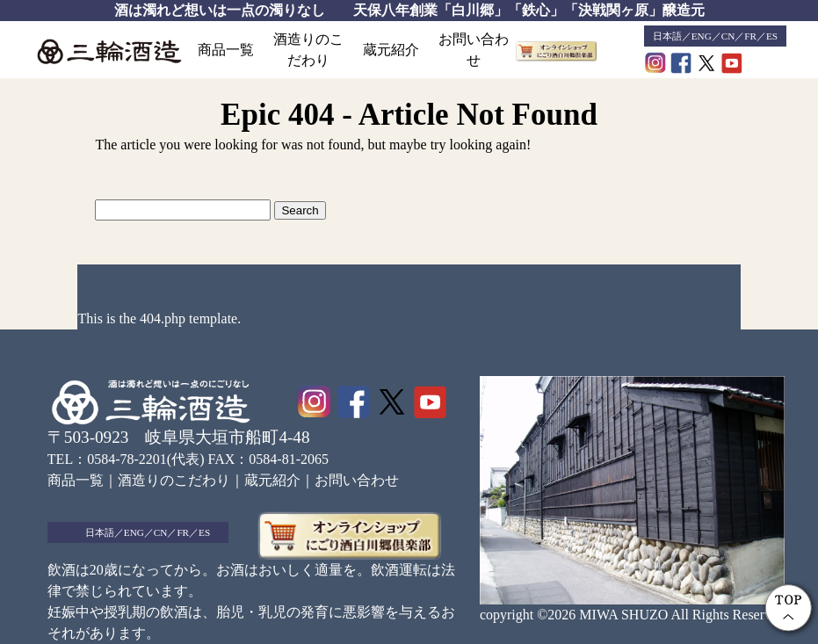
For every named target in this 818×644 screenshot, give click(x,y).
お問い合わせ (474, 50)
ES (772, 36)
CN (728, 36)
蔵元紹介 (391, 50)
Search (300, 210)
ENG (702, 36)
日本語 (667, 36)
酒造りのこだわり (308, 50)
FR (750, 36)
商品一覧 (226, 50)
